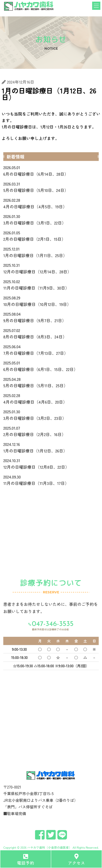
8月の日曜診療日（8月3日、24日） (51, 333)
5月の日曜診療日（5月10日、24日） (51, 187)
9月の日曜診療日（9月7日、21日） (51, 317)
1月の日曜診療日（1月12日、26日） (51, 447)
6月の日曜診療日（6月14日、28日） (51, 171)
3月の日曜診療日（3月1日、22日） (51, 219)
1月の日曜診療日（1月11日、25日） (51, 252)
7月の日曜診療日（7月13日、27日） (51, 350)
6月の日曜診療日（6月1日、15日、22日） (51, 366)
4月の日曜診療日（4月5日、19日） (51, 203)
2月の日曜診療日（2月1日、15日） (51, 236)
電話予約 (26, 863)
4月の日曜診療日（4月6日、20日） (51, 398)
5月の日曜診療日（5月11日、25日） (51, 382)
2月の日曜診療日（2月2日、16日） (51, 431)
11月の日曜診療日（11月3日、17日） (51, 480)
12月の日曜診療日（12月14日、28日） (51, 268)
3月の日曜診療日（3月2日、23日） (51, 415)
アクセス (76, 863)
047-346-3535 (53, 624)
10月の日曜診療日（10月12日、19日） (51, 301)
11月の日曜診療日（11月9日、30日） (51, 285)
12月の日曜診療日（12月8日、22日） (51, 463)
